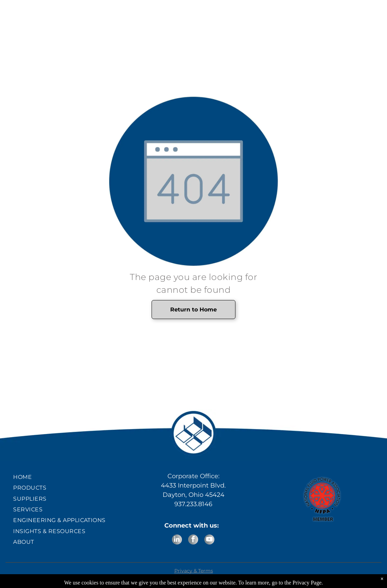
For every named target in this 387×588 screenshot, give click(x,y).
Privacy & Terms (194, 571)
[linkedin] (177, 540)
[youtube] (209, 540)
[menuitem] (65, 477)
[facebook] (193, 540)
